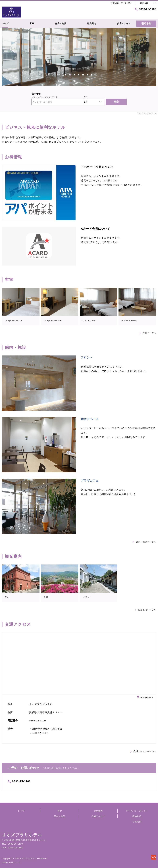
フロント (87, 357)
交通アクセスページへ (143, 751)
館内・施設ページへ (144, 542)
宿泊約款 (137, 816)
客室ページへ (148, 333)
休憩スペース (90, 419)
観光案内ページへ (146, 610)
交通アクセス (98, 816)
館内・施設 (60, 816)
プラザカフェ (90, 481)
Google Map (145, 698)
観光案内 (98, 811)
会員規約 (137, 822)
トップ (21, 811)
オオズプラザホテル (22, 835)
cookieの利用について (11, 862)
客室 (60, 811)
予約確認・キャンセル (121, 3)
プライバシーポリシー (137, 811)
